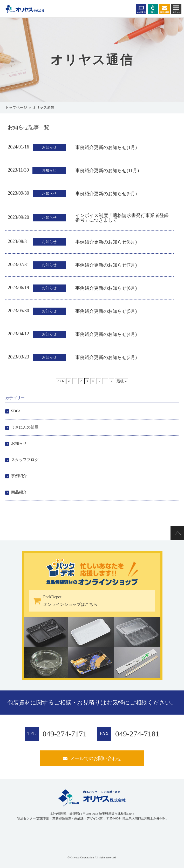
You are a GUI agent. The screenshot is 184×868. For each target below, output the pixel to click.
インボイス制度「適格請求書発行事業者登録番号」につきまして (122, 218)
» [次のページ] (111, 381)
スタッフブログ (25, 460)
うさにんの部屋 (25, 427)
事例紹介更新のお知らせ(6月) (106, 288)
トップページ (16, 108)
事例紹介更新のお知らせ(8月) (106, 242)
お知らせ (19, 443)
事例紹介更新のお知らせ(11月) (107, 171)
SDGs (16, 411)
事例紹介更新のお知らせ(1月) (106, 147)
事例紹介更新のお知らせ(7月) (106, 265)
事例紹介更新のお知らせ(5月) (106, 311)
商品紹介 (19, 492)
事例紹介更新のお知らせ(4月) (106, 334)
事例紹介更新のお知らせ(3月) (106, 357)
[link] (18, 834)
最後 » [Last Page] (122, 381)
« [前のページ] (69, 381)
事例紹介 (19, 476)
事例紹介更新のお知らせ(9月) (106, 194)
